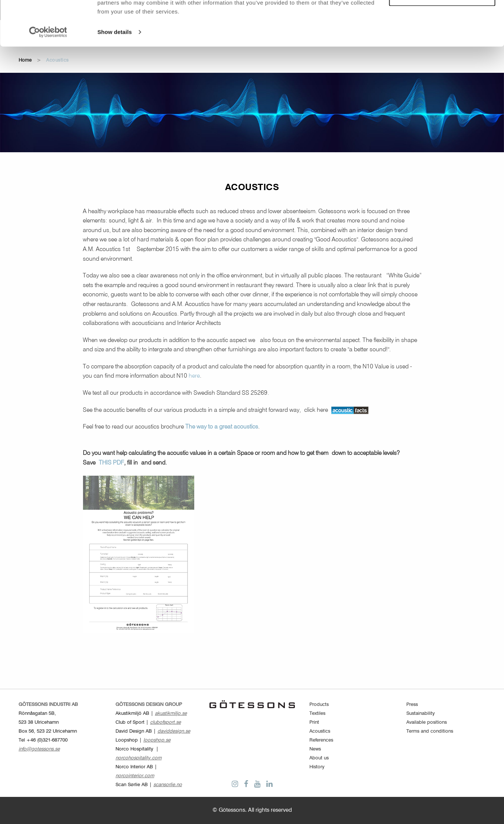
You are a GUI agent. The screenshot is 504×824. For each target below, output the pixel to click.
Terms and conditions (430, 731)
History (317, 767)
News (315, 749)
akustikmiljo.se (171, 714)
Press (412, 705)
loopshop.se (157, 740)
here (194, 376)
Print (314, 722)
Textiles (317, 714)
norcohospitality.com (139, 758)
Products (319, 705)
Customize (442, 39)
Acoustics (320, 731)
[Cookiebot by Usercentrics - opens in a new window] (48, 74)
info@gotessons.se (39, 749)
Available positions (427, 722)
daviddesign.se (174, 731)
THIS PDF (111, 463)
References (321, 740)
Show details (115, 74)
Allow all (442, 18)
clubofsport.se (165, 722)
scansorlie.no (168, 785)
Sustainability (421, 714)
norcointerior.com (135, 776)
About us (319, 758)
